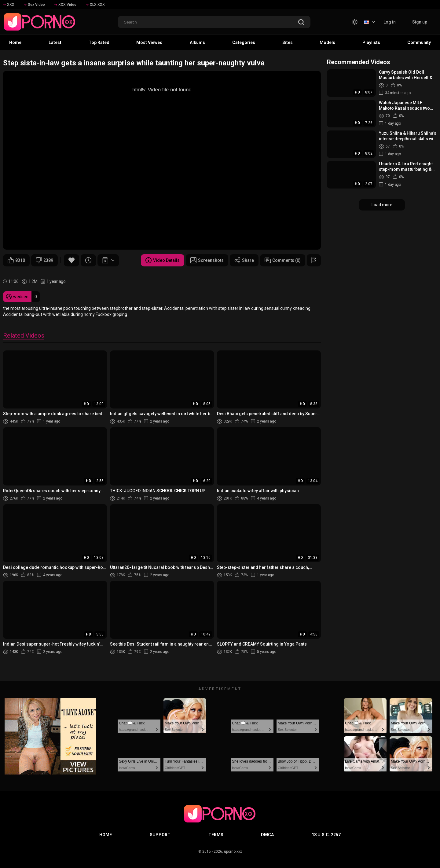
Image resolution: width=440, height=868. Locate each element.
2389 (44, 260)
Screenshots (207, 260)
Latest (55, 42)
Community (419, 42)
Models (327, 42)
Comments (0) (283, 260)
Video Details (163, 260)
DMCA (267, 835)
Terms (216, 835)
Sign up (420, 22)
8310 (16, 260)
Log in (390, 22)
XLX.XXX (95, 5)
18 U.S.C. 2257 (326, 835)
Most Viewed (149, 42)
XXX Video (65, 5)
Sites (288, 42)
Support (160, 835)
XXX (9, 5)
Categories (244, 42)
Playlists (371, 42)
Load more (382, 205)
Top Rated (99, 42)
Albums (197, 42)
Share (244, 260)
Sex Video (34, 5)
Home (15, 42)
